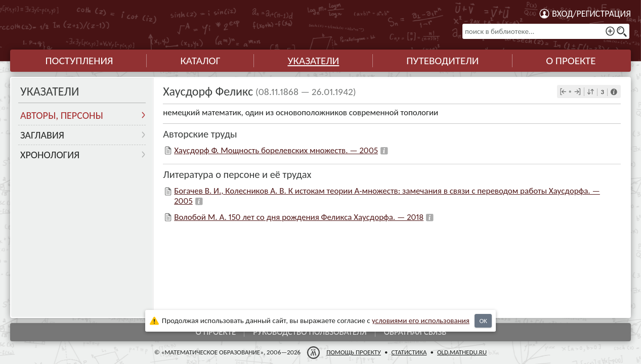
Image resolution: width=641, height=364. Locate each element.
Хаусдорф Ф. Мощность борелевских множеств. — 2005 (276, 150)
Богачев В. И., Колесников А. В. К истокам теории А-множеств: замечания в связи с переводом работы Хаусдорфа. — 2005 (387, 196)
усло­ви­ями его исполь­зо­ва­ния (421, 321)
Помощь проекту (354, 352)
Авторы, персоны (62, 115)
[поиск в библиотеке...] (546, 31)
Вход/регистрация (591, 14)
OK (483, 321)
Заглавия (42, 135)
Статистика (409, 352)
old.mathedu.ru (462, 352)
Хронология (50, 155)
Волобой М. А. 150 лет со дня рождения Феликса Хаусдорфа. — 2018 (299, 217)
